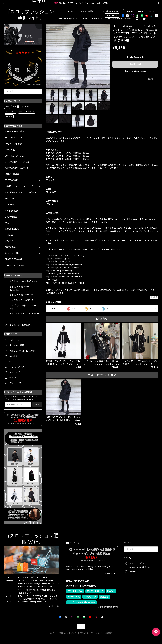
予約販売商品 (11, 217)
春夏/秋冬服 (10, 247)
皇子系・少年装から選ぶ (120, 19)
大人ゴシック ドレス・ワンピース (21, 192)
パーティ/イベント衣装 (16, 266)
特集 (7, 223)
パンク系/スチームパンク (17, 168)
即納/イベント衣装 (13, 144)
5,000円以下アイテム (14, 156)
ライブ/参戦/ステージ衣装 (17, 162)
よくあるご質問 (87, 11)
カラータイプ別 (12, 253)
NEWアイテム (11, 241)
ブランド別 (10, 205)
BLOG (140, 11)
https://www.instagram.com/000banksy (64, 265)
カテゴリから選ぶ (68, 19)
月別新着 (9, 235)
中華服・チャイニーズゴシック (19, 186)
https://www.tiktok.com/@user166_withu (65, 283)
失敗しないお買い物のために (109, 11)
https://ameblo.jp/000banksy (59, 271)
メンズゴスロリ (12, 229)
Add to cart (135, 64)
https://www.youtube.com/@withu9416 (64, 277)
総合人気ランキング (14, 138)
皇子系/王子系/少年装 (15, 132)
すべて (54, 309)
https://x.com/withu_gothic (59, 259)
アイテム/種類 (11, 180)
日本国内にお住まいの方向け (135, 71)
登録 (37, 404)
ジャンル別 (10, 150)
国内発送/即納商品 (13, 259)
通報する (154, 297)
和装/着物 (9, 199)
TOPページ (72, 11)
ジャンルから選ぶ (93, 19)
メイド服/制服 (11, 211)
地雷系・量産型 (12, 174)
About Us (129, 11)
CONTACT (152, 11)
